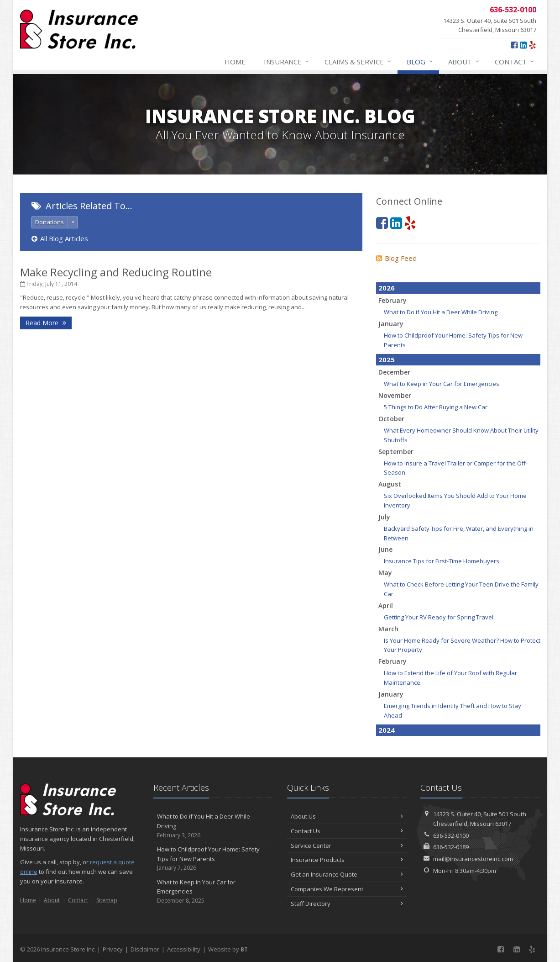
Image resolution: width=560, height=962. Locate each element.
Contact (515, 62)
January (391, 324)
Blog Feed (396, 258)
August (390, 484)
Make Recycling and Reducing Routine (116, 272)
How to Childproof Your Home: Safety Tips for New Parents (213, 859)
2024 (387, 730)
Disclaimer (145, 949)
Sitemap (107, 900)
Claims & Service (358, 62)
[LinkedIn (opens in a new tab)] (523, 45)
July (384, 517)
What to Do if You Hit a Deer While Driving (441, 312)
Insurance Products (347, 860)
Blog (420, 62)
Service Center (347, 846)
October (391, 419)
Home (235, 62)
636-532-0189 (451, 847)
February (393, 300)
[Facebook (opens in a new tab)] (514, 45)
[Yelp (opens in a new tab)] (532, 45)
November (395, 395)
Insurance (287, 62)
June (385, 549)
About (464, 62)
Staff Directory (347, 904)
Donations (50, 222)
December (394, 372)
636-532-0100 (451, 835)
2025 (387, 359)
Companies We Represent (347, 889)
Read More (46, 323)
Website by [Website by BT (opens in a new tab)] (228, 949)
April (386, 605)
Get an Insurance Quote (347, 874)
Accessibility (184, 949)
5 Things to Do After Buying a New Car (436, 407)
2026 (387, 288)
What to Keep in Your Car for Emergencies (442, 384)
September (396, 452)
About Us (347, 816)
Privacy (113, 949)
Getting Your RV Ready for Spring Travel (439, 617)
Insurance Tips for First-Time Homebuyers (442, 561)
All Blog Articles (60, 238)
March (388, 629)
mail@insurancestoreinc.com (473, 859)
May (385, 573)
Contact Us (347, 831)
